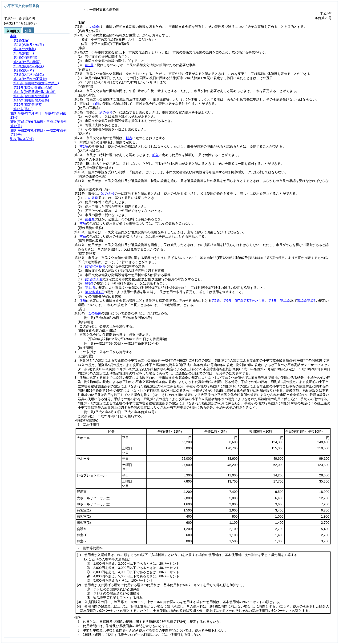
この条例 (93, 27)
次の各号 (106, 112)
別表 (129, 138)
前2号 (89, 65)
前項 (96, 104)
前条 (155, 155)
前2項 (84, 146)
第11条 (90, 288)
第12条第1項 (94, 292)
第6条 (227, 301)
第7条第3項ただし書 (250, 301)
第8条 (89, 283)
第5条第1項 (93, 279)
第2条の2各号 (95, 266)
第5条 (216, 301)
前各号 (90, 219)
